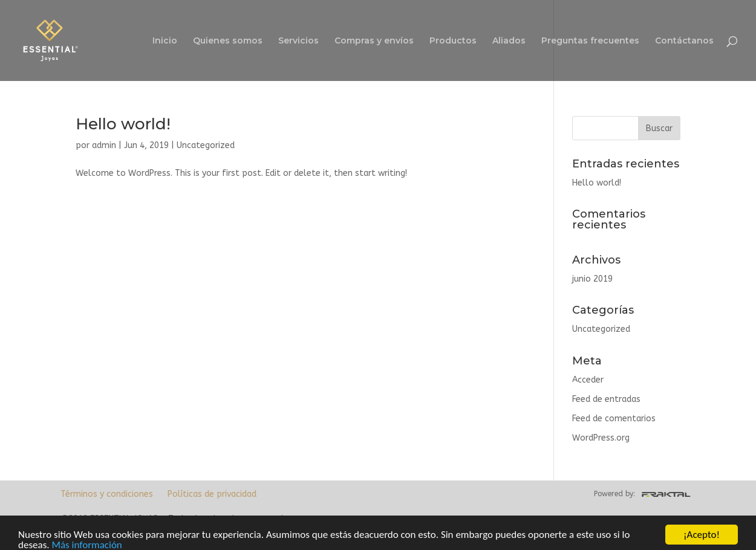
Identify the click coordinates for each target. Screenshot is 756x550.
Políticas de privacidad (212, 494)
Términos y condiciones (107, 494)
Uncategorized (206, 145)
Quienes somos (228, 41)
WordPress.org (601, 438)
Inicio (165, 41)
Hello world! (123, 124)
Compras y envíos (374, 41)
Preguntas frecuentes (590, 41)
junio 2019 (592, 279)
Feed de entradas (606, 399)
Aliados (509, 41)
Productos (453, 41)
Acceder (588, 380)
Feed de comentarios (614, 419)
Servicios (298, 41)
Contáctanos (684, 41)
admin (104, 145)
